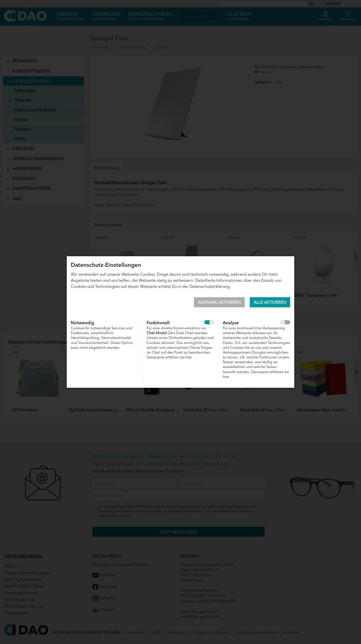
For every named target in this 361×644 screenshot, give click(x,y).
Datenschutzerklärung (210, 286)
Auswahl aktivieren (219, 302)
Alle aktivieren (270, 302)
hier (189, 357)
